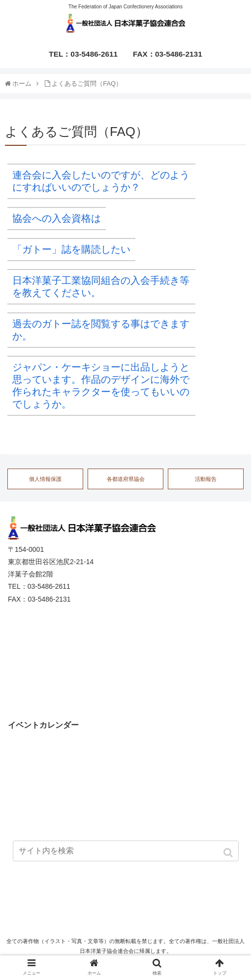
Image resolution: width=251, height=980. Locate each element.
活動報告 (206, 479)
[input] (126, 851)
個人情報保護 (45, 479)
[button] (229, 853)
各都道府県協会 (126, 479)
